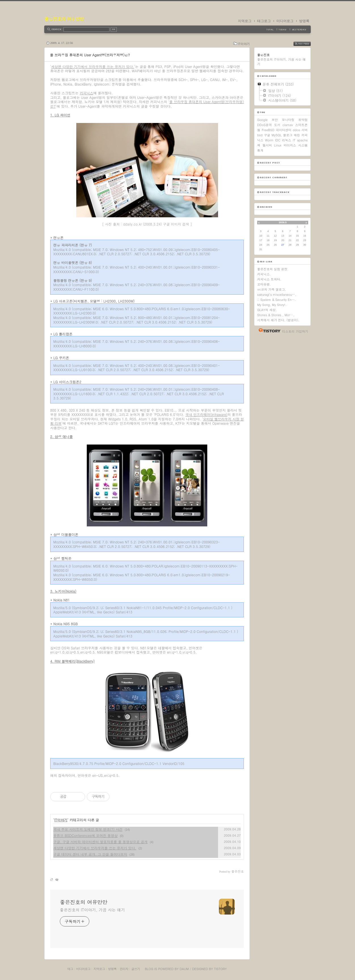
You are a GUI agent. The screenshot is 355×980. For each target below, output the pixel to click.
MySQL (277, 135)
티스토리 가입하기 (295, 331)
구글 (267, 135)
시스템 (303, 145)
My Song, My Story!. (272, 305)
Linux (278, 145)
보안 (275, 120)
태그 (70, 969)
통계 (260, 150)
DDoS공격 (265, 125)
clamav (288, 125)
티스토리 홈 (268, 330)
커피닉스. (264, 274)
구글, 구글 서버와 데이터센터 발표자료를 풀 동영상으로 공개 (101, 842)
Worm (269, 140)
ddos (297, 130)
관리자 (124, 969)
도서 (277, 125)
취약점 (303, 120)
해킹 (297, 135)
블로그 (288, 135)
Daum (184, 969)
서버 (305, 130)
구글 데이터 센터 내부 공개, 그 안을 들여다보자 (90, 854)
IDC (278, 140)
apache (302, 140)
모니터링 (288, 120)
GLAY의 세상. (267, 310)
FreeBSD (268, 130)
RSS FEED (306, 44)
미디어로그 (285, 21)
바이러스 (290, 145)
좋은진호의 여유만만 (64, 19)
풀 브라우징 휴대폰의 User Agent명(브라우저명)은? (90, 55)
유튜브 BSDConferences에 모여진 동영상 (85, 835)
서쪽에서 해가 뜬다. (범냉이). (278, 320)
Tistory (220, 969)
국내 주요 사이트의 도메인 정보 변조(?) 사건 (88, 829)
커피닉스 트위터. (269, 279)
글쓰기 (136, 969)
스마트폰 (301, 125)
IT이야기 (244, 44)
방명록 (304, 21)
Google (262, 120)
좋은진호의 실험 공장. (273, 269)
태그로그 (264, 21)
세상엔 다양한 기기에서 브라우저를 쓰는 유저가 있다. (93, 66)
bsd (260, 135)
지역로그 (245, 21)
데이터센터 (284, 130)
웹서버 (267, 145)
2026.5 (283, 222)
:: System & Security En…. (276, 300)
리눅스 (287, 140)
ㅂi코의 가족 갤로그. (272, 289)
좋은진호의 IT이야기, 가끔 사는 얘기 (92, 910)
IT (294, 140)
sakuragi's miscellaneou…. (277, 295)
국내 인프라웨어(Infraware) (206, 414)
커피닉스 (86, 93)
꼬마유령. (264, 284)
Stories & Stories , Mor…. (276, 315)
